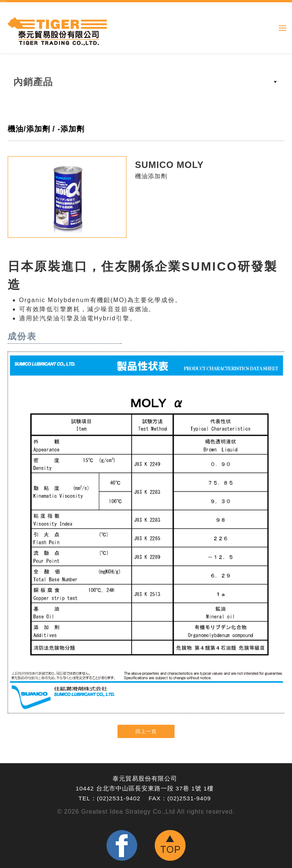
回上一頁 (146, 731)
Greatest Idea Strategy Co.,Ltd (128, 812)
